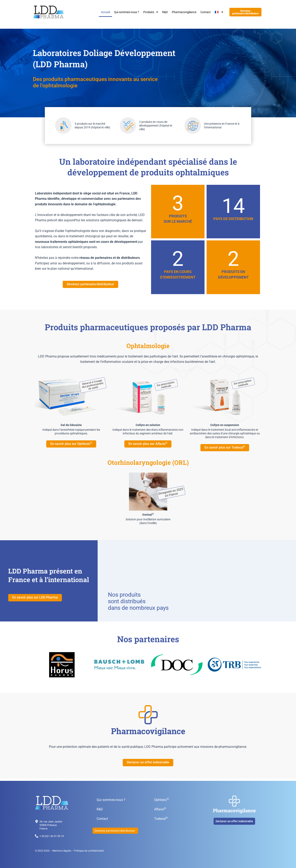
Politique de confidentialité (89, 851)
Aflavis (160, 809)
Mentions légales (62, 851)
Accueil (105, 12)
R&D (165, 12)
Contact (206, 12)
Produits (151, 12)
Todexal (161, 819)
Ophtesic (161, 800)
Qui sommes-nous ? (127, 12)
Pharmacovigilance (184, 12)
